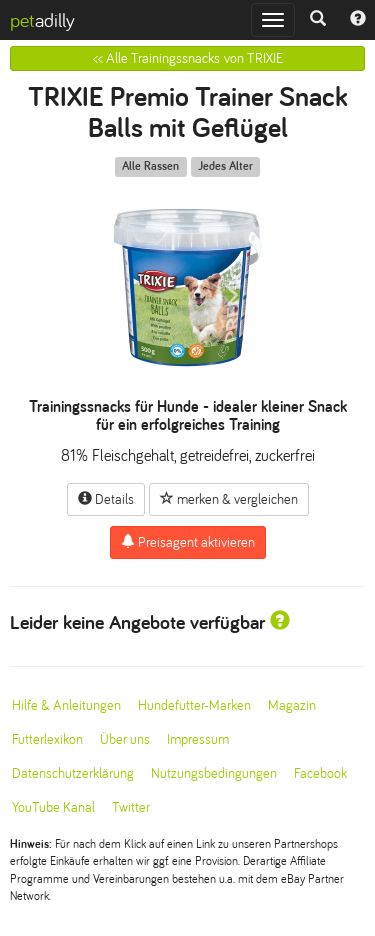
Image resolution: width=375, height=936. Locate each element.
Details (106, 499)
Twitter (131, 807)
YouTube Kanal (53, 807)
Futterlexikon (47, 739)
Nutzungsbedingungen (214, 773)
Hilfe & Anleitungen (66, 705)
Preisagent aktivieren (188, 542)
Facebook (320, 773)
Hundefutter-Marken (194, 705)
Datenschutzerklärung (73, 773)
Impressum (198, 739)
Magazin (292, 705)
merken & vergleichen (229, 499)
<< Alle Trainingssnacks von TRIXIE (188, 58)
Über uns (125, 739)
